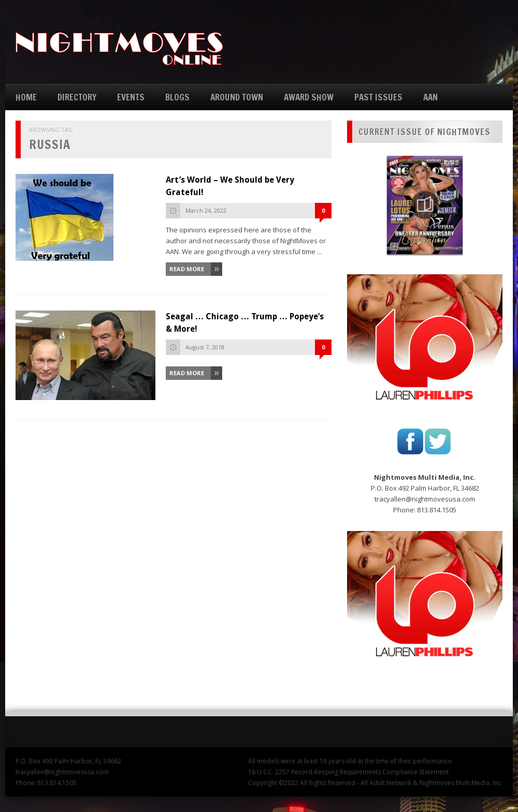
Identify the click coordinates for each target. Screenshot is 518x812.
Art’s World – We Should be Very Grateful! (230, 186)
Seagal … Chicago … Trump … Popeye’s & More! (245, 323)
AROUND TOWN (237, 97)
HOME (26, 97)
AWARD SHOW (309, 97)
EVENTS (131, 97)
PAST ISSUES (378, 97)
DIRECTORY (77, 97)
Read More (187, 269)
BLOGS (177, 97)
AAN (430, 97)
